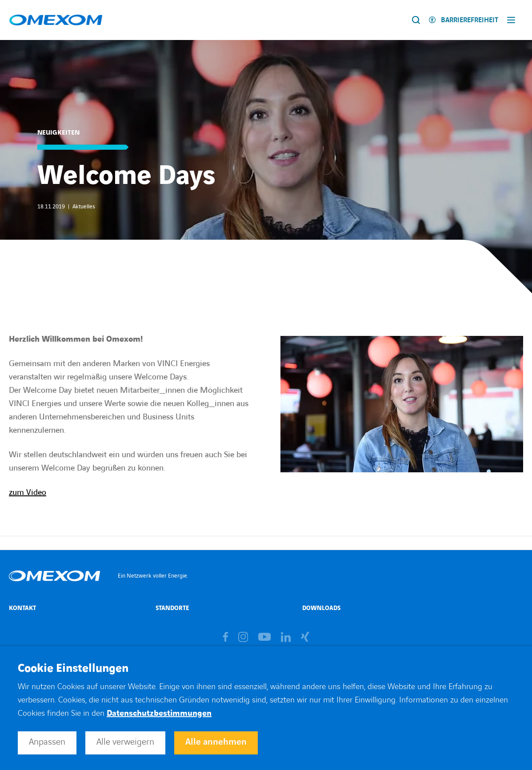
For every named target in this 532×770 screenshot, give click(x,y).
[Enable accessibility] (464, 20)
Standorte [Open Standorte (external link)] (172, 608)
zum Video (28, 493)
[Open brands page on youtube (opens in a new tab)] (264, 638)
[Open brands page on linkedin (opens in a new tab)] (286, 638)
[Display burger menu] (513, 20)
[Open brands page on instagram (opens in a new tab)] (243, 638)
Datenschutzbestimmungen (159, 713)
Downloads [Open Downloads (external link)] (321, 608)
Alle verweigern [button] (125, 742)
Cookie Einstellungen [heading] (73, 669)
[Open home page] (56, 20)
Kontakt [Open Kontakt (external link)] (22, 608)
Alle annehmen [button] (216, 742)
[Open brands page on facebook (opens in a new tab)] (226, 638)
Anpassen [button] (47, 742)
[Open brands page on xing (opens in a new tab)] (305, 638)
